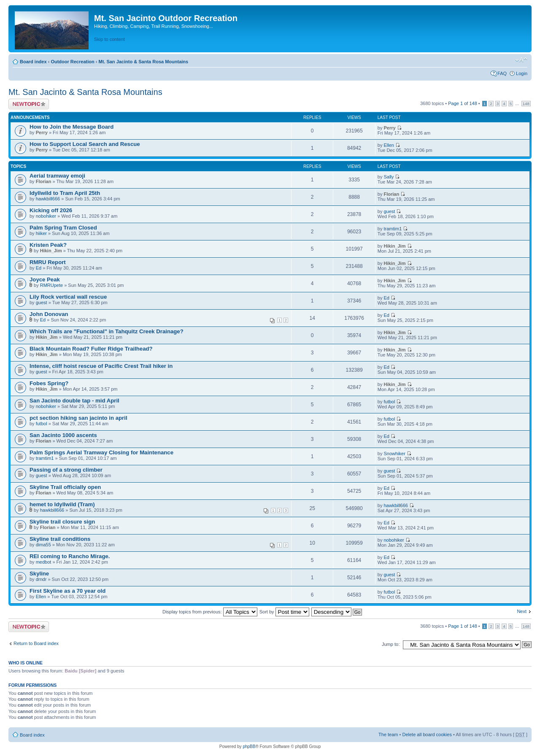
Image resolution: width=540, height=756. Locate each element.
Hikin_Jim (51, 251)
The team (388, 734)
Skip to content (109, 39)
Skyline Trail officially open (65, 487)
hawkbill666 (48, 199)
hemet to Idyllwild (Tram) (62, 504)
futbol (389, 402)
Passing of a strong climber (66, 470)
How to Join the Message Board (72, 127)
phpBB (249, 747)
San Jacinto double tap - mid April (74, 401)
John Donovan (49, 314)
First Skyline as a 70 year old (67, 591)
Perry (42, 132)
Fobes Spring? (49, 383)
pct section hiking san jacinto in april (78, 418)
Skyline (39, 574)
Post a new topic (29, 104)
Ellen (389, 145)
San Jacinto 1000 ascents (63, 435)
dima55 (43, 545)
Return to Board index (36, 643)
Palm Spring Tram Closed (63, 228)
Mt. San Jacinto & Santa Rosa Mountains (143, 62)
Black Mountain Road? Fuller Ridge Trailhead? (91, 349)
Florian (44, 181)
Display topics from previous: (210, 612)
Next (522, 611)
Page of (463, 103)
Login (522, 73)
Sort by (284, 612)
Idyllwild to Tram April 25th (65, 193)
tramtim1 (393, 229)
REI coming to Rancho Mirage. (70, 556)
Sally (389, 177)
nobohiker (46, 216)
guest (389, 211)
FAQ (502, 73)
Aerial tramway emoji (57, 176)
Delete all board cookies (427, 734)
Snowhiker (394, 454)
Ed (39, 268)
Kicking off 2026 (51, 210)
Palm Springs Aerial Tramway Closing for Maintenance (101, 452)
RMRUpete (51, 285)
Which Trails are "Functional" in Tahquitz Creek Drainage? (107, 331)
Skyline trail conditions (60, 539)
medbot (44, 562)
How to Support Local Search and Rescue (85, 144)
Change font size (521, 60)
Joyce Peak (45, 279)
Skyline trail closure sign (62, 522)
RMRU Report (48, 262)
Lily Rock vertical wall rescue (68, 297)
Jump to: (391, 644)
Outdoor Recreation (72, 62)
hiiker (41, 233)
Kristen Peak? (48, 245)
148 (526, 104)
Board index (33, 62)
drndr (41, 579)
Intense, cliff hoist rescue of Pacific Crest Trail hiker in (101, 366)
